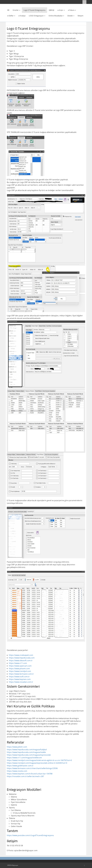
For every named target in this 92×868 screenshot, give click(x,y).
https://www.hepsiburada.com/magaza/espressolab (29, 755)
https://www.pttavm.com (19, 669)
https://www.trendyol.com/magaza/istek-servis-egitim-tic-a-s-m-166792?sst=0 (39, 760)
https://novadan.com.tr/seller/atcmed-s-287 (25, 776)
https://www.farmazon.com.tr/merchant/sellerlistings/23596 (32, 768)
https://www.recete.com (17, 771)
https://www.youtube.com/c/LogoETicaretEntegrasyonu (30, 835)
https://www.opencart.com (20, 666)
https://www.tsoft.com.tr (19, 677)
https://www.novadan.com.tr (21, 682)
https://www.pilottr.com (17, 747)
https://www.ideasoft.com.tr (21, 660)
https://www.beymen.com (20, 679)
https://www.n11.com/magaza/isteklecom (24, 758)
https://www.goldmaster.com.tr (20, 766)
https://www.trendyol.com (20, 671)
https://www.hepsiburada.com (22, 658)
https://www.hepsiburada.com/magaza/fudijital (27, 750)
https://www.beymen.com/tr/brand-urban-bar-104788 (30, 774)
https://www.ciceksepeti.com (21, 655)
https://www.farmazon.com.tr (21, 674)
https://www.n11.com (18, 663)
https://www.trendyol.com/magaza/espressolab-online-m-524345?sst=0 (37, 763)
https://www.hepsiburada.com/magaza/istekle (26, 752)
